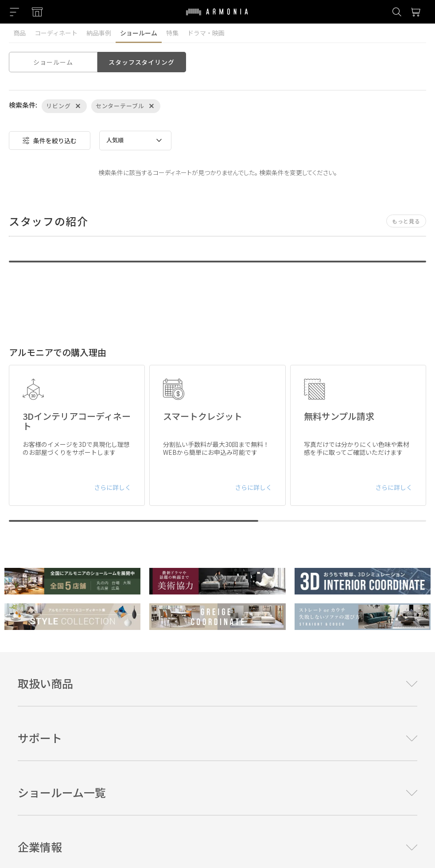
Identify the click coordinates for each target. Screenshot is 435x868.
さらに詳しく (113, 487)
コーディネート (56, 33)
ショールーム (139, 33)
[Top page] (217, 17)
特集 (172, 33)
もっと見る (406, 221)
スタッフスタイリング (141, 62)
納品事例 (99, 33)
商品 (19, 33)
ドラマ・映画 (206, 33)
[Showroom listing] (37, 12)
